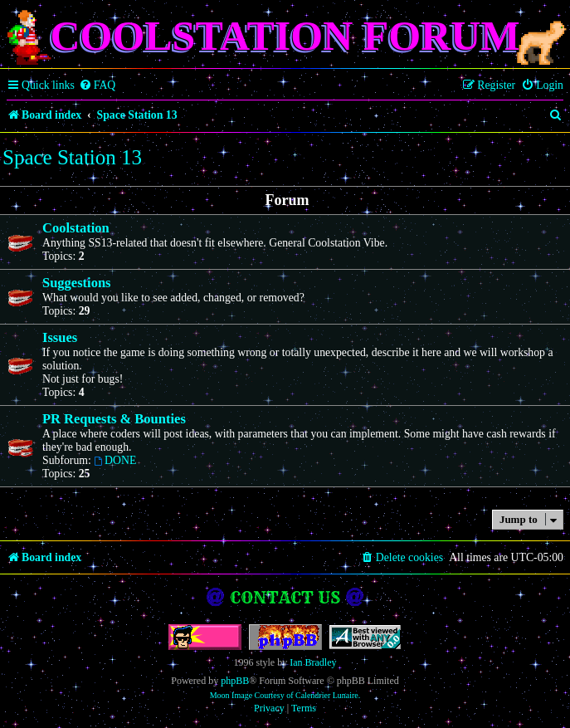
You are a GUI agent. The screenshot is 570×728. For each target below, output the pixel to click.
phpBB (235, 681)
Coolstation (76, 228)
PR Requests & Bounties (114, 419)
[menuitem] (97, 86)
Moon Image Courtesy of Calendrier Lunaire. (285, 695)
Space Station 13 (72, 157)
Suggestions (77, 283)
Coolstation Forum (285, 36)
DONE (115, 460)
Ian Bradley (313, 662)
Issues (60, 337)
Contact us (285, 597)
